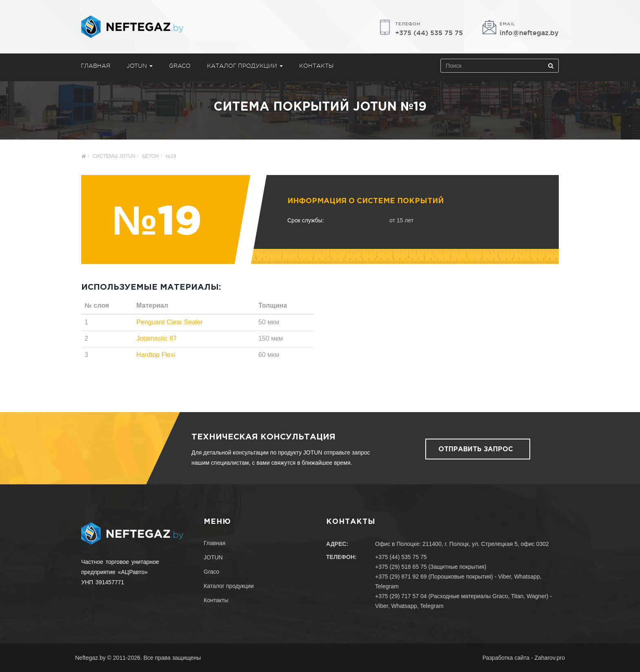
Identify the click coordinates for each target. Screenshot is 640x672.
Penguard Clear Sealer (170, 322)
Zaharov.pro (550, 658)
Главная (96, 66)
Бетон (150, 156)
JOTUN (140, 66)
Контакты (316, 66)
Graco (180, 66)
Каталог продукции (245, 66)
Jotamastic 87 (157, 338)
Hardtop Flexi (156, 355)
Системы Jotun (114, 156)
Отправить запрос (476, 449)
